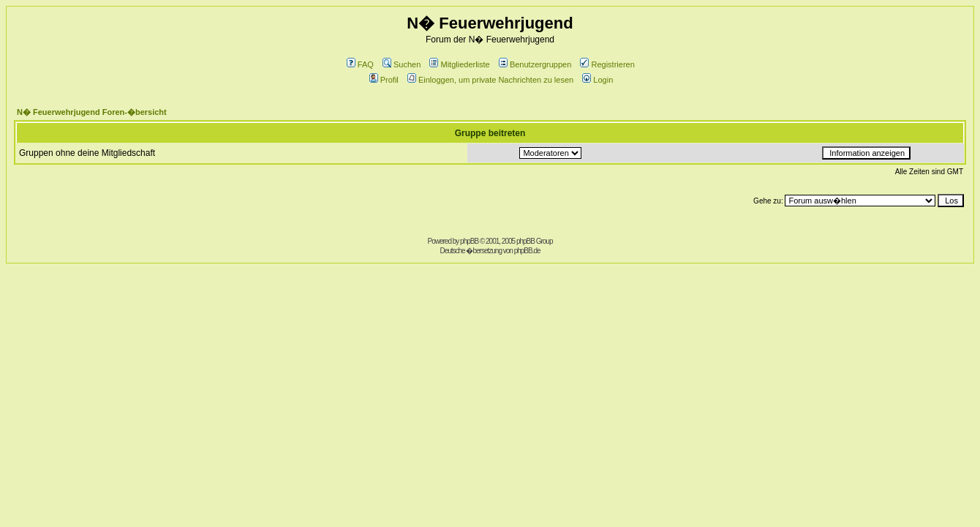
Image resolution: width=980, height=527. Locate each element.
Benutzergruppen (535, 64)
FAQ (360, 64)
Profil (384, 80)
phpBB (469, 241)
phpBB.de (527, 251)
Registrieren (607, 64)
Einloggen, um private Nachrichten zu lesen (490, 80)
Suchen (402, 64)
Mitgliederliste (459, 64)
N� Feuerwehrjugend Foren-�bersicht (92, 112)
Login (598, 80)
